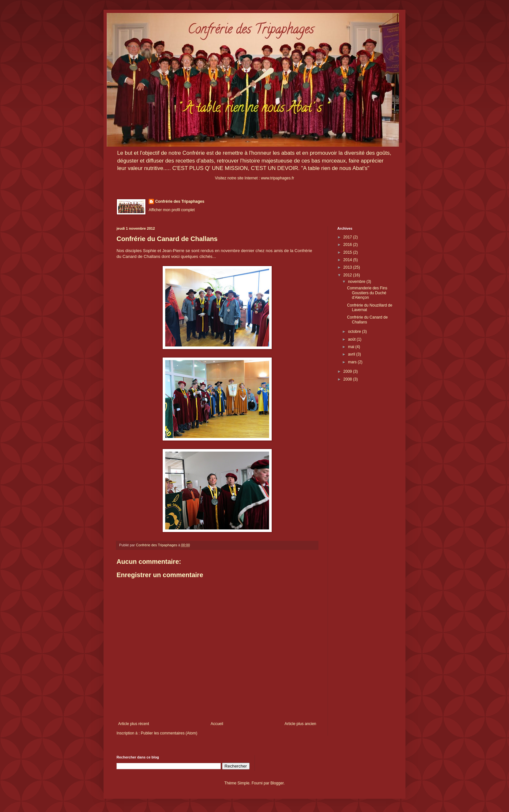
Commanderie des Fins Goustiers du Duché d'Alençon (367, 293)
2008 (348, 379)
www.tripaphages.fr (278, 178)
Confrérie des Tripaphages (180, 201)
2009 (348, 371)
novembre (357, 282)
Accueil (217, 724)
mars (353, 362)
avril (352, 354)
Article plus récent (134, 724)
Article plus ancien (300, 724)
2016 (348, 245)
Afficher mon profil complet (172, 210)
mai (352, 347)
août (352, 339)
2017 (348, 237)
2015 (348, 252)
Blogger (277, 783)
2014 (348, 260)
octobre (355, 332)
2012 (348, 275)
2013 (348, 267)
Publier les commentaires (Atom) (169, 733)
